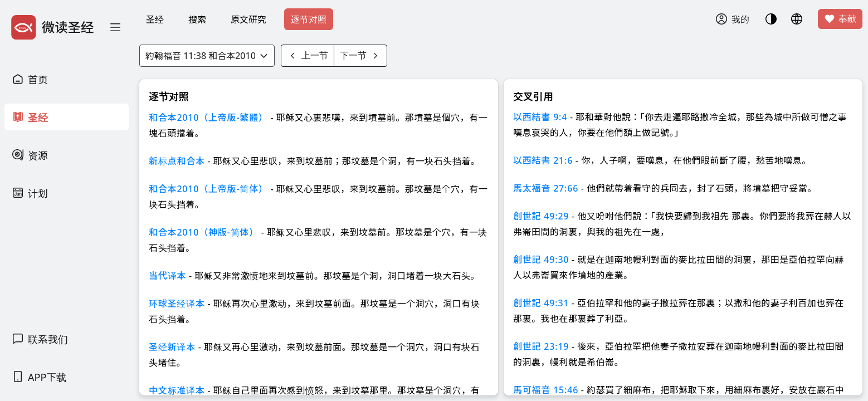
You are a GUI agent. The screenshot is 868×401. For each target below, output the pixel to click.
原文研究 (248, 19)
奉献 (840, 19)
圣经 (155, 19)
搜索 (197, 19)
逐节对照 (309, 19)
